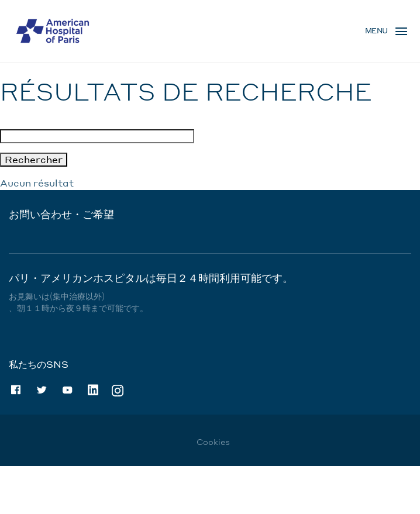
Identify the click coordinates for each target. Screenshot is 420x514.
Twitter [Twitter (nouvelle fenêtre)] (42, 390)
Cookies (213, 441)
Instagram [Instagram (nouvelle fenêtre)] (118, 390)
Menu (376, 31)
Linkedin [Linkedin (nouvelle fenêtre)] (93, 390)
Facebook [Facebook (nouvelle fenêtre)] (16, 390)
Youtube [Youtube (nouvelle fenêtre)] (67, 390)
